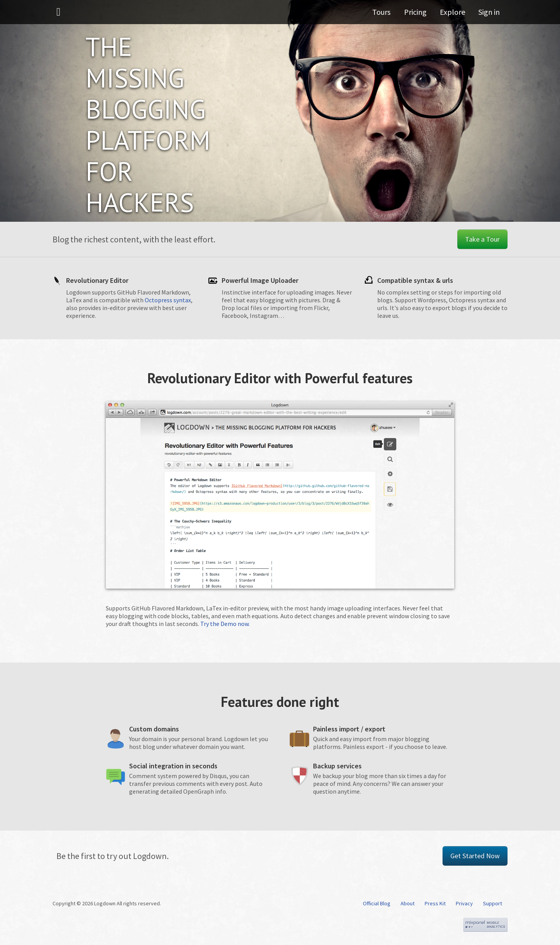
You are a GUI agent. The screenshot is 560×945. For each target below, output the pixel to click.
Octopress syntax (168, 300)
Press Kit (435, 903)
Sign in (489, 13)
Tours (386, 13)
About (408, 903)
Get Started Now (475, 856)
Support (493, 903)
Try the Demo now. (225, 624)
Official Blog (377, 903)
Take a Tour (482, 239)
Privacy (464, 903)
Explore (454, 13)
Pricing (418, 13)
